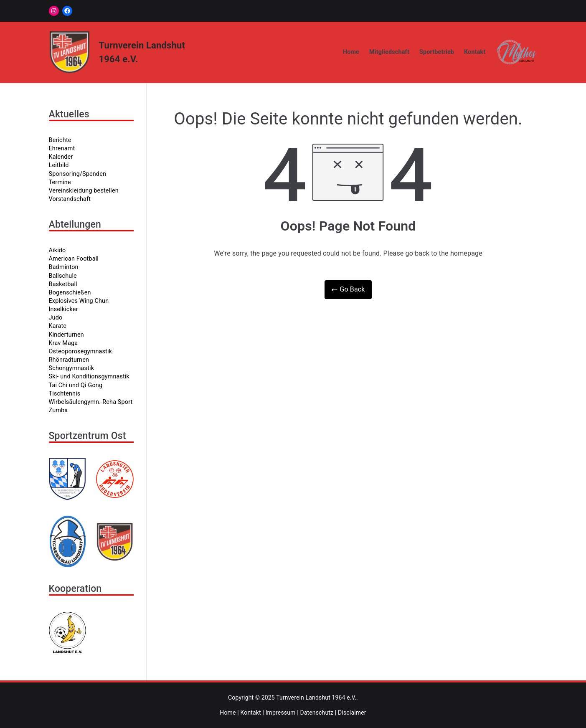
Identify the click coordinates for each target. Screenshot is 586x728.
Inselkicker (63, 309)
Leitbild (59, 165)
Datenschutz (317, 713)
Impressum (281, 713)
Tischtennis (65, 394)
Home (351, 52)
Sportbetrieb (437, 52)
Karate (58, 326)
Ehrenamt (62, 148)
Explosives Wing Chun (79, 301)
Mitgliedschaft (389, 52)
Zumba (58, 410)
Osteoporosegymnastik (81, 351)
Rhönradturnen (69, 360)
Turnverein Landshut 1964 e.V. (316, 698)
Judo (56, 318)
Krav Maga (63, 343)
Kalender (61, 157)
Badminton (64, 267)
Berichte (60, 140)
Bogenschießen (70, 293)
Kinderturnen (66, 335)
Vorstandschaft (70, 199)
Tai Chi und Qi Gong (76, 385)
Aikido (57, 250)
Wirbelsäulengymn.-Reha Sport (91, 402)
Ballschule (63, 276)
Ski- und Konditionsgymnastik (89, 377)
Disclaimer (352, 713)
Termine (60, 182)
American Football (74, 259)
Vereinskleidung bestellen (84, 191)
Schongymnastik (72, 368)
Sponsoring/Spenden (78, 174)
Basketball (63, 284)
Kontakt (475, 52)
